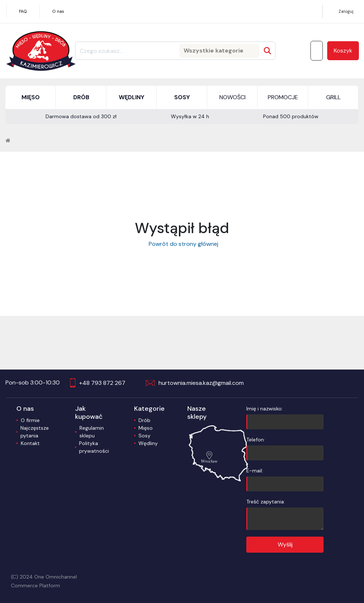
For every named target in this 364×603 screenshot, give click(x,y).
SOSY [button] (182, 97)
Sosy (144, 436)
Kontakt (30, 443)
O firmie (30, 420)
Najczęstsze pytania (35, 432)
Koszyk (343, 51)
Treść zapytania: (285, 514)
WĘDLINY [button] (132, 97)
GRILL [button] (333, 97)
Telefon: (285, 448)
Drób (144, 420)
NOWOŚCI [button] (232, 97)
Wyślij (285, 544)
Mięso (146, 428)
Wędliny (148, 443)
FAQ (23, 11)
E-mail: (285, 479)
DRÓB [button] (81, 97)
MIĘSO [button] (31, 97)
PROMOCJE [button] (283, 97)
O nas (58, 11)
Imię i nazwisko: (285, 417)
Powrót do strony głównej (182, 244)
